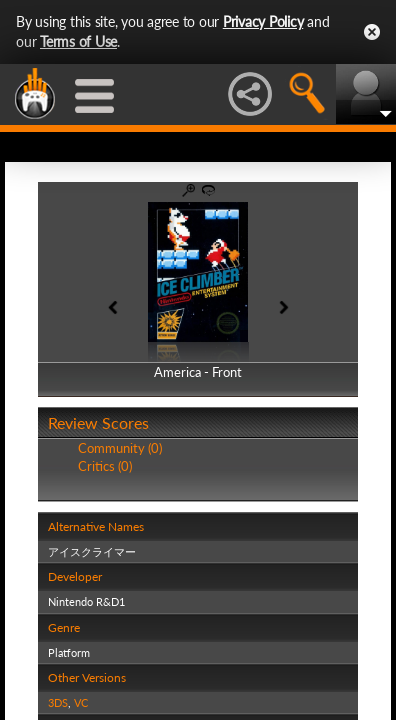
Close (372, 32)
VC (81, 702)
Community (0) (120, 448)
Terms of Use (78, 41)
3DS (58, 702)
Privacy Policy (263, 21)
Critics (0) (105, 466)
